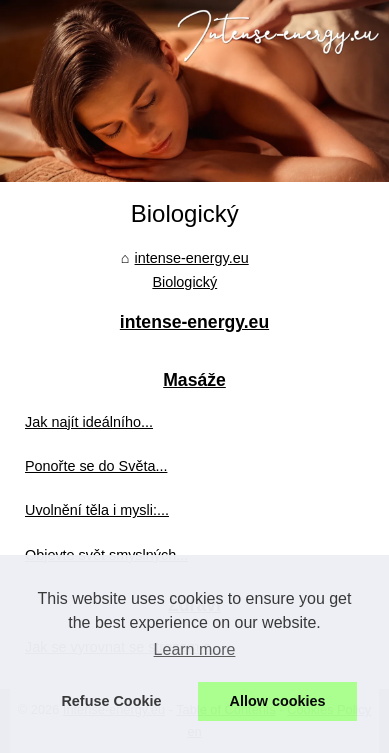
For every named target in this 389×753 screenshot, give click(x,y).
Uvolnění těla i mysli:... (97, 510)
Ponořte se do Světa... (96, 466)
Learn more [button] (195, 649)
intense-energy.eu (192, 258)
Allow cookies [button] (278, 701)
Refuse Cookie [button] (111, 701)
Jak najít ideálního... (89, 422)
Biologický (184, 282)
